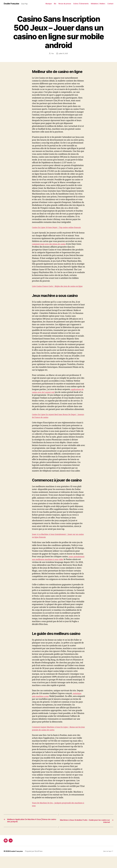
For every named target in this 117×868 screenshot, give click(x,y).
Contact (110, 4)
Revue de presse (65, 4)
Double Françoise (12, 4)
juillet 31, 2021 (63, 54)
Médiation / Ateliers (98, 4)
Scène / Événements (81, 4)
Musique (49, 4)
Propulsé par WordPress (35, 863)
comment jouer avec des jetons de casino (51, 247)
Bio (55, 4)
